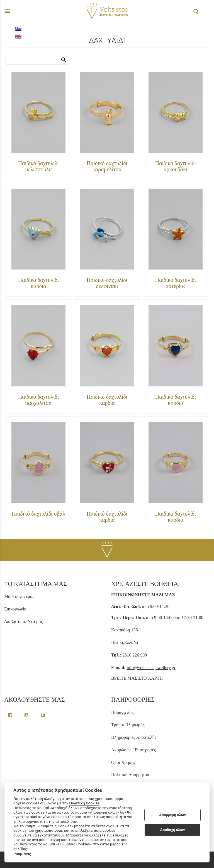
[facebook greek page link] (11, 715)
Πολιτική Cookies (84, 803)
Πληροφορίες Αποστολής (134, 737)
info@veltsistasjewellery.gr (151, 668)
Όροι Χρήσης (123, 762)
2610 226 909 (135, 655)
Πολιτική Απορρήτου (130, 775)
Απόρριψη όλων (172, 815)
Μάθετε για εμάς (19, 596)
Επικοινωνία (15, 609)
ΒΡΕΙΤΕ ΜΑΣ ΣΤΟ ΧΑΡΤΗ (137, 678)
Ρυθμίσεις (22, 854)
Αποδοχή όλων (173, 830)
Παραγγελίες (123, 712)
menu (8, 11)
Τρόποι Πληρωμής (128, 725)
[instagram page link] (27, 715)
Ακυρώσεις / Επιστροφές (133, 750)
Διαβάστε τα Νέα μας (23, 621)
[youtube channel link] (43, 715)
